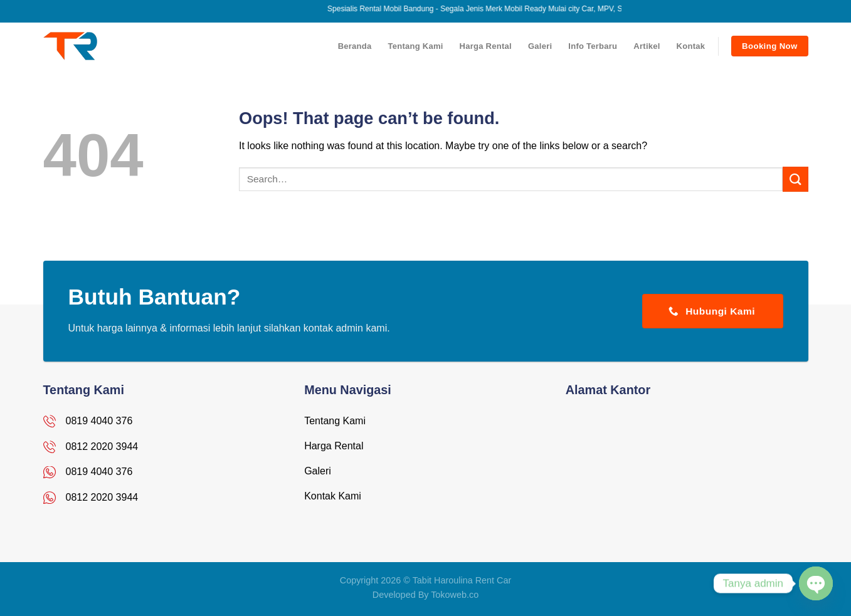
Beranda (355, 46)
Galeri (540, 46)
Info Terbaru (593, 46)
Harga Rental (486, 46)
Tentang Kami (415, 46)
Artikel (647, 46)
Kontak (691, 46)
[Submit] (795, 179)
